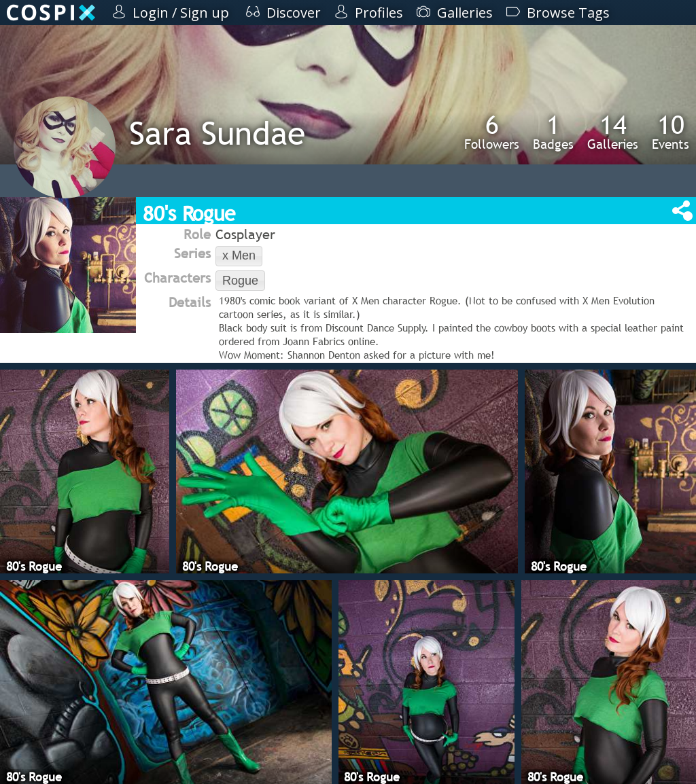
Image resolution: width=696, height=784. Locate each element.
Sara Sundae (217, 133)
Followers (492, 132)
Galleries (613, 132)
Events (671, 132)
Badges (553, 132)
